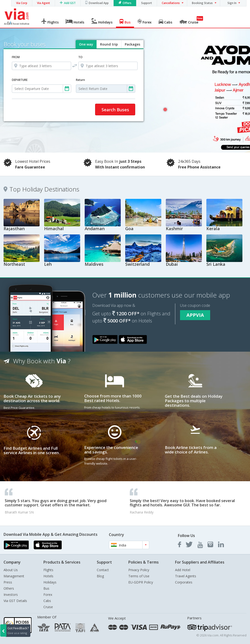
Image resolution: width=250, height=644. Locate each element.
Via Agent (44, 3)
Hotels (48, 576)
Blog (100, 576)
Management (14, 576)
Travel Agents (186, 576)
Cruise (48, 607)
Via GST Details (15, 601)
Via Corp (22, 3)
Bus (46, 588)
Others (9, 588)
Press (8, 582)
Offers (127, 3)
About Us (11, 570)
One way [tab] (86, 44)
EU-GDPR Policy (141, 582)
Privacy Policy (139, 570)
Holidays (50, 582)
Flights (48, 570)
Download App (99, 3)
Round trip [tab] (109, 44)
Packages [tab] (132, 44)
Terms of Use (139, 576)
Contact (103, 570)
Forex (48, 595)
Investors (11, 595)
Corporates (184, 582)
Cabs (47, 601)
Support (147, 3)
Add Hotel (183, 570)
